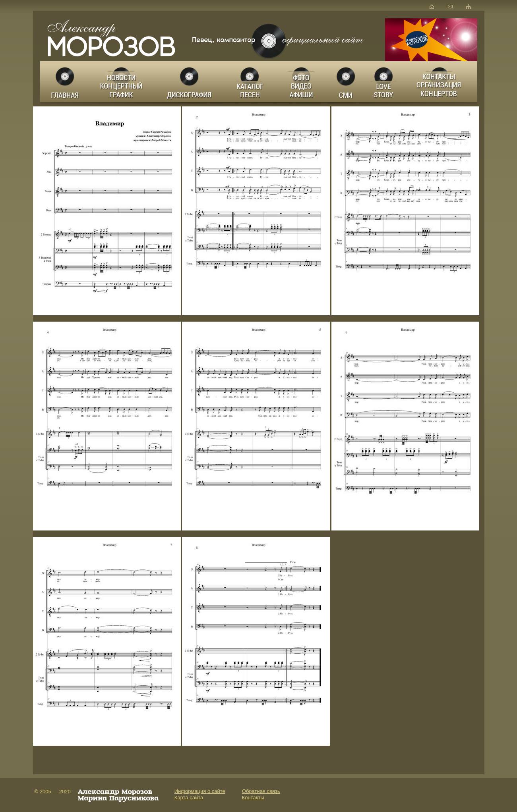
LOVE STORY (384, 82)
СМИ (346, 82)
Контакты (253, 798)
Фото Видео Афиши (302, 82)
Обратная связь (261, 791)
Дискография (190, 82)
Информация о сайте (200, 791)
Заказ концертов (441, 82)
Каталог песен (249, 82)
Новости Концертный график (123, 82)
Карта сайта (189, 798)
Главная (65, 82)
